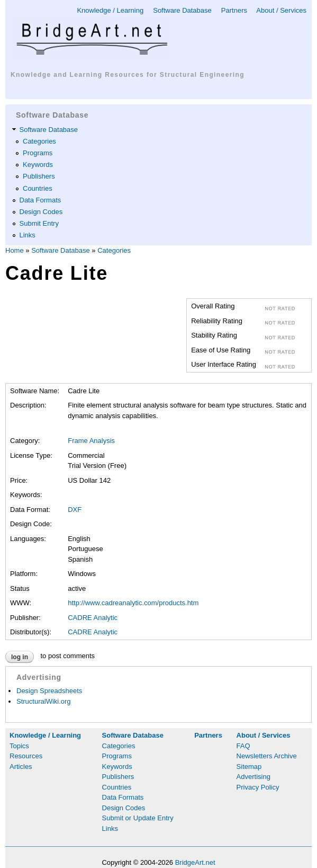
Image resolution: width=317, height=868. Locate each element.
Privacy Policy (258, 787)
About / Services (281, 10)
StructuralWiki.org (44, 701)
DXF (75, 510)
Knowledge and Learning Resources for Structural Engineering (128, 75)
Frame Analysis (91, 441)
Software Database (182, 10)
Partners (234, 10)
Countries (38, 188)
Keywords (38, 165)
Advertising (253, 777)
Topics (19, 746)
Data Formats (40, 200)
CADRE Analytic (93, 618)
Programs (38, 153)
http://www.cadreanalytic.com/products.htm (133, 603)
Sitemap (249, 767)
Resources (26, 756)
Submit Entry (39, 223)
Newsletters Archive (267, 756)
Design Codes (41, 212)
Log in (20, 657)
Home (15, 250)
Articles (21, 767)
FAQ (243, 746)
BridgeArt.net (195, 862)
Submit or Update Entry (138, 818)
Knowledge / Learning (110, 10)
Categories (39, 141)
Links (28, 235)
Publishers (39, 176)
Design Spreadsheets (49, 691)
